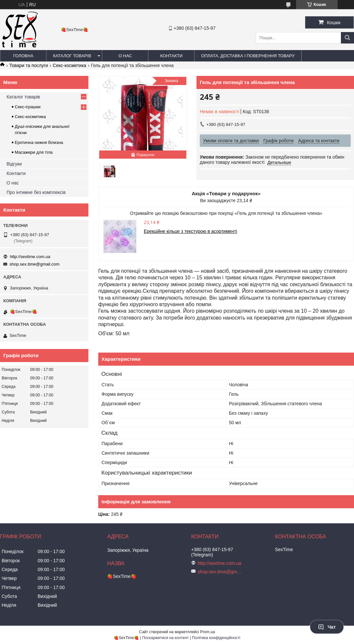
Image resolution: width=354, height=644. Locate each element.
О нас (125, 56)
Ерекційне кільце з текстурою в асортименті (190, 231)
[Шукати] (347, 38)
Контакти (171, 56)
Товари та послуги (28, 65)
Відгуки (14, 164)
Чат (327, 627)
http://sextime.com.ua (30, 257)
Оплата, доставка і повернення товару (248, 56)
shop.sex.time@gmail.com (35, 264)
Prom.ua (207, 632)
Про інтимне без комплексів (36, 192)
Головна (23, 56)
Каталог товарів (72, 56)
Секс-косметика (69, 65)
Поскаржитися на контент (165, 638)
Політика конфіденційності (216, 638)
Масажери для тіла (34, 152)
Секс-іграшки (28, 107)
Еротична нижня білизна (39, 142)
